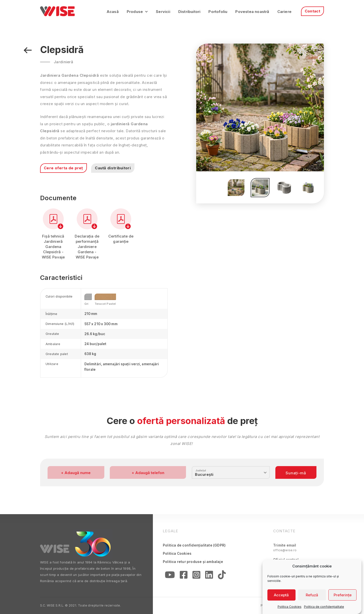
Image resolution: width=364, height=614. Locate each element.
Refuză (312, 595)
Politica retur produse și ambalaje (193, 562)
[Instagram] (196, 576)
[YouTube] (170, 576)
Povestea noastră (252, 12)
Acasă (113, 12)
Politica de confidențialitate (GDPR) (194, 545)
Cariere (284, 12)
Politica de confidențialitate (324, 607)
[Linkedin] (209, 576)
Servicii (163, 12)
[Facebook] (184, 576)
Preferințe (343, 595)
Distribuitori (189, 12)
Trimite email (285, 548)
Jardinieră (63, 62)
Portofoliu (218, 12)
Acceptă (281, 595)
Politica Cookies (290, 607)
